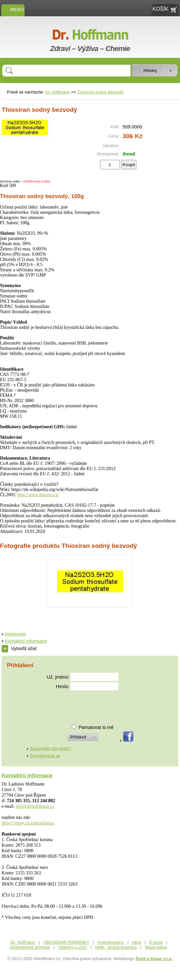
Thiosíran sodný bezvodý (100, 92)
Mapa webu (156, 947)
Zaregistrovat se (45, 756)
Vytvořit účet (19, 649)
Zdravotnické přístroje (30, 947)
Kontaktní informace (26, 641)
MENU (13, 9)
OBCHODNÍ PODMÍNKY (66, 942)
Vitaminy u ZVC (73, 947)
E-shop (156, 942)
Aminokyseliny (110, 942)
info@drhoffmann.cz (35, 806)
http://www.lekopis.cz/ (38, 495)
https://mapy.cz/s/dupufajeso (28, 823)
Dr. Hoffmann (58, 92)
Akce (136, 942)
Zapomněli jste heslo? (50, 748)
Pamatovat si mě (96, 727)
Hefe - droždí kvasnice (116, 947)
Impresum (15, 634)
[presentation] (77, 705)
